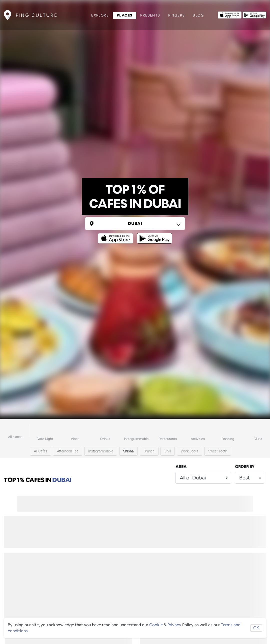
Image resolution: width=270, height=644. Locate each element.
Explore (100, 15)
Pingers (177, 15)
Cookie (156, 625)
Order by (245, 467)
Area (181, 467)
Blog (198, 15)
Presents (150, 15)
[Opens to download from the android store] (254, 15)
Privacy (174, 625)
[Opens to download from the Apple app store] (230, 15)
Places (124, 15)
